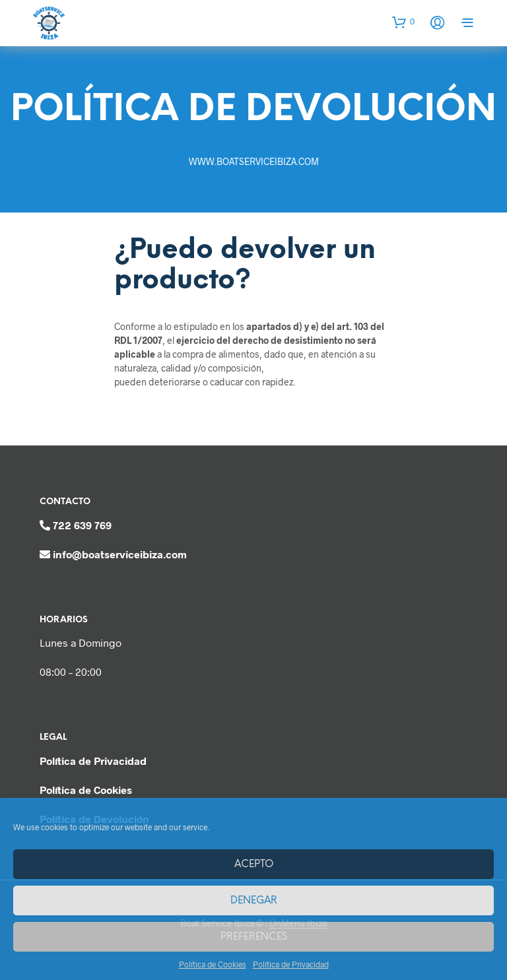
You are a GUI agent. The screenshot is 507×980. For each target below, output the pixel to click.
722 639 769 (82, 525)
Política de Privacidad (291, 964)
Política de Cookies (213, 964)
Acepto (254, 865)
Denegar (254, 901)
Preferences (254, 937)
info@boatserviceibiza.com (120, 554)
